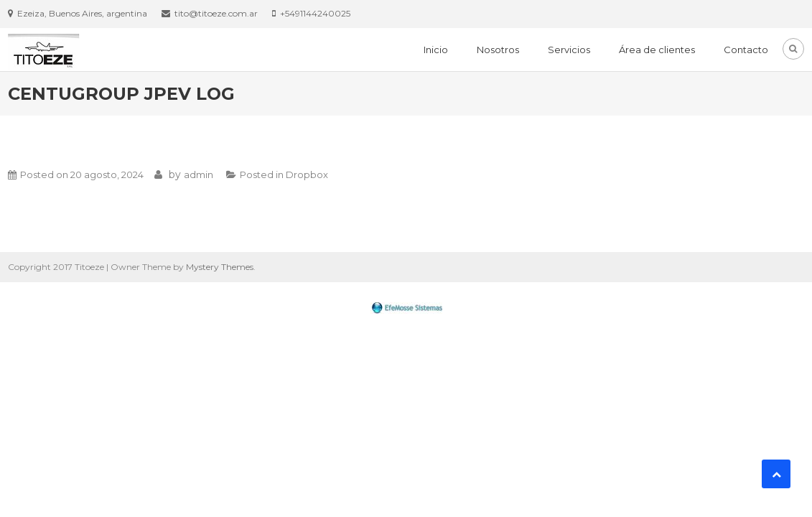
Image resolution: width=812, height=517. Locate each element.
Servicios (569, 50)
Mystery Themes (220, 267)
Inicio (436, 50)
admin (199, 174)
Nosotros (498, 50)
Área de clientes (657, 50)
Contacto (746, 50)
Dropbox (307, 174)
